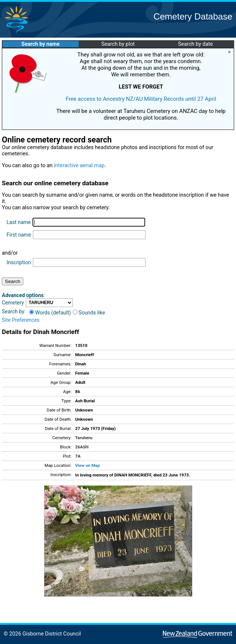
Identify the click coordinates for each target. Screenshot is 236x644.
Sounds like (89, 313)
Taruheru (84, 438)
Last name (19, 222)
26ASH (82, 447)
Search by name (40, 44)
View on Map (88, 465)
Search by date (195, 44)
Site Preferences (21, 320)
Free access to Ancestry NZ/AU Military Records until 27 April (141, 99)
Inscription (19, 262)
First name (19, 235)
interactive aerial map (79, 166)
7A (78, 456)
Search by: (14, 311)
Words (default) (50, 313)
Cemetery (13, 303)
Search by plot (118, 44)
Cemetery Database (193, 16)
